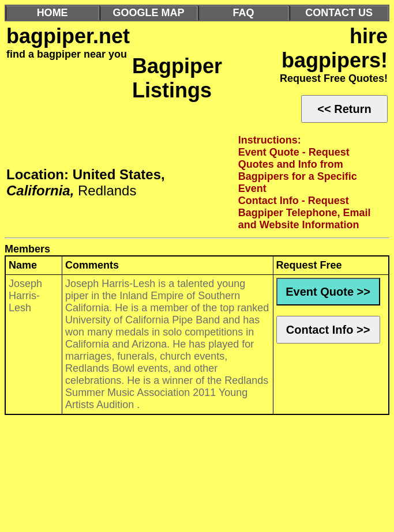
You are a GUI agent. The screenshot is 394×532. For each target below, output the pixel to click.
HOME (52, 13)
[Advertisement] (197, 476)
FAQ (244, 13)
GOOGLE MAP (149, 13)
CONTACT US (339, 13)
